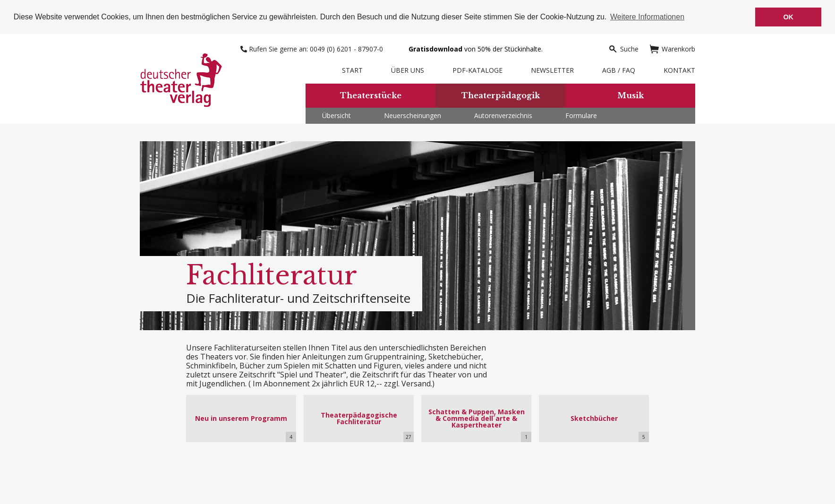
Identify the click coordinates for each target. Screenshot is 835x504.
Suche (623, 49)
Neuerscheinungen (413, 115)
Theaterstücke (371, 95)
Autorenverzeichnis (503, 115)
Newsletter (552, 70)
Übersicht (337, 115)
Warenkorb (673, 49)
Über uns (408, 70)
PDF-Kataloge (477, 70)
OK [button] (788, 17)
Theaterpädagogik (501, 95)
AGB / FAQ (619, 70)
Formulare (581, 115)
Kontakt (679, 70)
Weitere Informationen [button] (647, 17)
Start (352, 70)
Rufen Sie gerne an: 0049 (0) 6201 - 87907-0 (313, 49)
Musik (631, 95)
